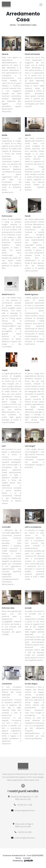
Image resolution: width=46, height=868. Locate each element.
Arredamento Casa (27, 25)
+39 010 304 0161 (24, 832)
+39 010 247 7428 (24, 805)
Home (13, 25)
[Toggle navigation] (41, 5)
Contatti (27, 858)
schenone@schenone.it (25, 811)
